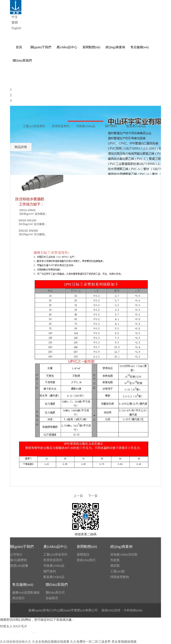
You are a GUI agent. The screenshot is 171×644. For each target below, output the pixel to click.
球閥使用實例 (120, 577)
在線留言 (52, 598)
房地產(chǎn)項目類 (124, 555)
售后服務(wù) (23, 585)
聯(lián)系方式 (55, 593)
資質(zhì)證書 (19, 566)
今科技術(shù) (133, 610)
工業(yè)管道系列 (55, 555)
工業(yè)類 (117, 571)
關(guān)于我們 (22, 547)
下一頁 (93, 496)
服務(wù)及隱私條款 (26, 593)
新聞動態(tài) (87, 547)
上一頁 (78, 496)
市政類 (115, 560)
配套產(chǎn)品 (54, 577)
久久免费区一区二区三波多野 (90, 642)
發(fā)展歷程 (18, 560)
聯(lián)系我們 (57, 585)
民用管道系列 (53, 560)
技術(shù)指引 (86, 560)
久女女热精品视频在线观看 (51, 642)
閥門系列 (50, 571)
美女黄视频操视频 (124, 642)
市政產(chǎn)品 (54, 566)
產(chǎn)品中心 (55, 547)
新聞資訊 (83, 555)
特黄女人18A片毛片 (14, 626)
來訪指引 (18, 598)
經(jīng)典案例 (121, 547)
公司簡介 (16, 555)
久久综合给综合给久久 (16, 642)
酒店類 (115, 566)
